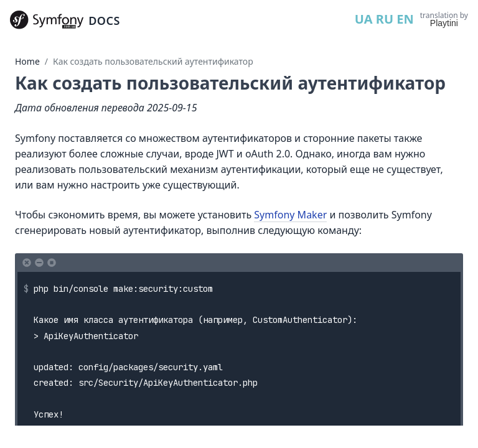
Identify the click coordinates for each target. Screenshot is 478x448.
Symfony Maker (290, 215)
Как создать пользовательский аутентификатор (153, 61)
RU (385, 19)
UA (364, 19)
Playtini (444, 23)
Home (27, 61)
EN (405, 19)
